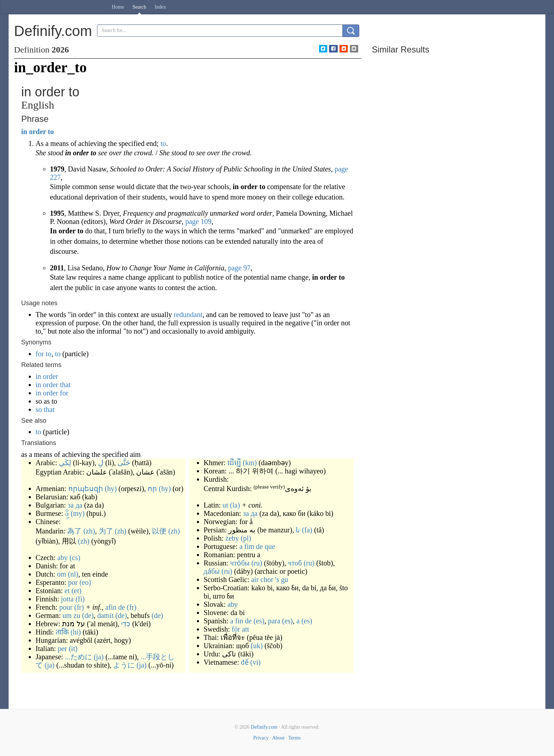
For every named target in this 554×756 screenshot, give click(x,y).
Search (139, 7)
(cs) (75, 558)
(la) (235, 505)
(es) (259, 621)
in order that (53, 385)
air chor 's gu (270, 579)
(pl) (246, 538)
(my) (78, 513)
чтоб (295, 563)
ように (124, 665)
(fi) (80, 599)
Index (160, 7)
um (67, 615)
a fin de (241, 621)
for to (43, 354)
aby (63, 558)
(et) (77, 591)
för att (240, 629)
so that (45, 409)
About (278, 738)
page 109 (198, 221)
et (67, 591)
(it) (73, 649)
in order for (52, 393)
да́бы (212, 571)
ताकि (62, 632)
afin (111, 607)
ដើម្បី (234, 463)
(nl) (73, 574)
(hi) (76, 632)
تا (298, 530)
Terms (294, 738)
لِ (101, 463)
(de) (88, 615)
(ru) (257, 563)
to (51, 132)
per (63, 649)
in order (34, 132)
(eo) (85, 582)
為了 (74, 531)
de (122, 607)
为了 (106, 531)
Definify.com (264, 727)
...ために (79, 657)
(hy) (111, 489)
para (274, 621)
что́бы (240, 563)
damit (106, 615)
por (73, 582)
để (245, 662)
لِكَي (65, 463)
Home (118, 7)
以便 (159, 531)
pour (66, 607)
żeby (232, 538)
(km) (250, 463)
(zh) (89, 531)
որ (152, 489)
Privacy (261, 738)
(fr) (79, 607)
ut (226, 505)
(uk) (257, 646)
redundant (188, 315)
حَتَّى (124, 463)
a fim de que (257, 546)
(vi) (256, 662)
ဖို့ (67, 513)
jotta (68, 599)
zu (77, 615)
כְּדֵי (126, 624)
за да (75, 505)
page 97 (239, 268)
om (61, 574)
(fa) (307, 530)
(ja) (99, 657)
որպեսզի (86, 489)
